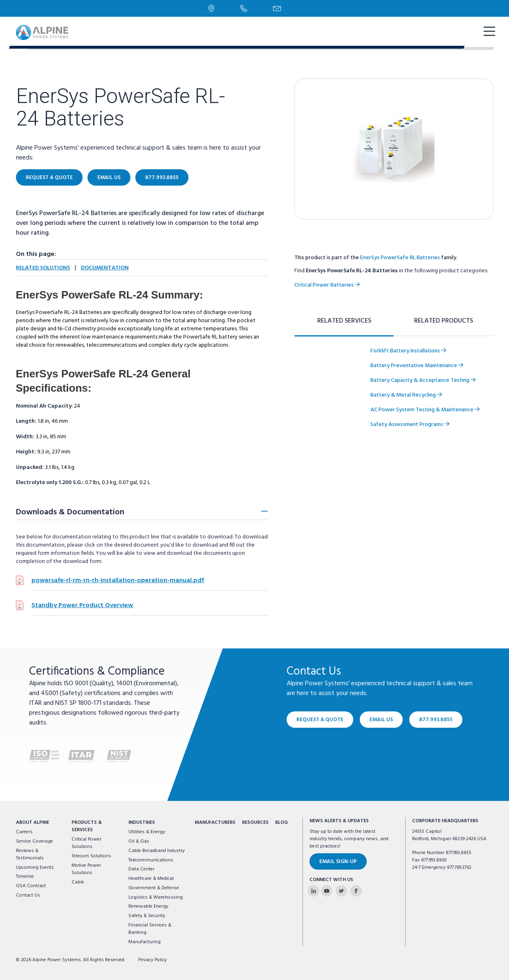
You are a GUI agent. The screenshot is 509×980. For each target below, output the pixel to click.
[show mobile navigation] (489, 32)
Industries (142, 823)
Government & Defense (154, 888)
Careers (24, 832)
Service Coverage (35, 841)
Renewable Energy (148, 906)
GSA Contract (31, 886)
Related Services (344, 321)
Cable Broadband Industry (157, 851)
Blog (281, 823)
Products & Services (87, 826)
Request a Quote (49, 178)
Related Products (444, 321)
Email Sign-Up (338, 862)
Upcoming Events (35, 868)
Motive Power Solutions (86, 869)
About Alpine (33, 823)
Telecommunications (151, 860)
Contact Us (28, 895)
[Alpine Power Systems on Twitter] (341, 891)
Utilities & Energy (147, 832)
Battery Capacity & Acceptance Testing (423, 380)
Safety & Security (147, 916)
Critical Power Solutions (86, 843)
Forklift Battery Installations (408, 351)
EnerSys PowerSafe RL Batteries (400, 258)
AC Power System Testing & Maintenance (425, 410)
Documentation (105, 268)
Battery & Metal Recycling (406, 395)
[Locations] (212, 8)
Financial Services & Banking (150, 929)
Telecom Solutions (91, 856)
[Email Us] (277, 9)
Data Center (141, 869)
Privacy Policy (152, 960)
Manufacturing (145, 942)
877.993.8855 (162, 178)
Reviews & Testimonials (30, 854)
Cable (78, 882)
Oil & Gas (139, 841)
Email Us (109, 178)
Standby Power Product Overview (82, 605)
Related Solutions (43, 268)
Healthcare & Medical (151, 879)
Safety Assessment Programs (410, 425)
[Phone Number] (244, 8)
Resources (255, 823)
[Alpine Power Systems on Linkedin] (314, 891)
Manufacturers (215, 823)
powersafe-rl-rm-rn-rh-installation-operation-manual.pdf (118, 581)
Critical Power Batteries (327, 285)
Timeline (25, 877)
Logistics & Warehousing (156, 897)
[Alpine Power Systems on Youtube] (327, 891)
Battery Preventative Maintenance (417, 366)
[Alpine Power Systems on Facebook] (356, 891)
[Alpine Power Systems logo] (42, 33)
